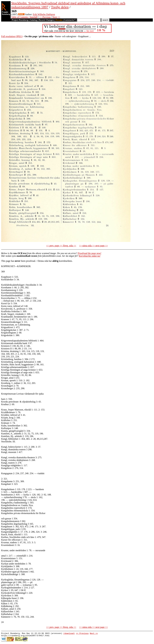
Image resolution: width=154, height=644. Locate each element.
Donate (59, 20)
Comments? (70, 20)
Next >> (56, 17)
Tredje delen (60, 7)
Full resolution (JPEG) (12, 36)
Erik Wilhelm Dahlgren (44, 14)
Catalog (33, 20)
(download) (69, 634)
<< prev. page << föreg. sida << (61, 246)
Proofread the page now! (89, 253)
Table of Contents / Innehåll (24, 17)
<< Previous (45, 17)
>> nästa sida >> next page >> (93, 246)
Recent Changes (46, 20)
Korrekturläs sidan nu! (90, 256)
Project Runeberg (20, 20)
